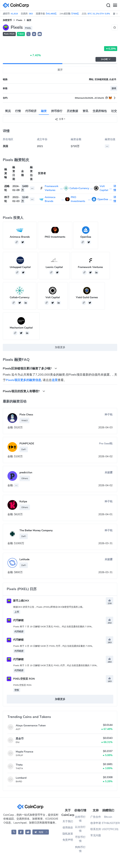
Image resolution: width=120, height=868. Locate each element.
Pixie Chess (26, 415)
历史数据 (72, 111)
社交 (114, 111)
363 (31, 14)
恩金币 (20, 739)
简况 (8, 111)
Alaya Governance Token (31, 726)
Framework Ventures (90, 267)
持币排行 (57, 111)
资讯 (85, 111)
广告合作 (96, 817)
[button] (34, 34)
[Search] (108, 5)
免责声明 (68, 840)
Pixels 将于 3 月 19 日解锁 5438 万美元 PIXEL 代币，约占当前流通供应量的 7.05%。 (56, 665)
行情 (18, 111)
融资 (44, 111)
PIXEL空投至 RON (21, 679)
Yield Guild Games (87, 297)
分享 (59, 119)
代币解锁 (15, 620)
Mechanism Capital (21, 328)
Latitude (24, 559)
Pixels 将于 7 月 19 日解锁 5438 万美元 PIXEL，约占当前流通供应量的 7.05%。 (54, 627)
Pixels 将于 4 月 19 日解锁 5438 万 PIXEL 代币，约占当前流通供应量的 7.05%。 (54, 646)
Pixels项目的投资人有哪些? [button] (24, 391)
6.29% (111, 49)
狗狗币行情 (80, 849)
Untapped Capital (20, 267)
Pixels (19, 20)
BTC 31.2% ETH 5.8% (99, 14)
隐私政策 (68, 834)
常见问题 (96, 835)
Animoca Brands (20, 237)
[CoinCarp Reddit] (28, 832)
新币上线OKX (18, 601)
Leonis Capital (54, 267)
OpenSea (103, 199)
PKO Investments (55, 237)
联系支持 (96, 829)
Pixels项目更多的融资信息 (23, 380)
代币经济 (31, 111)
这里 (55, 380)
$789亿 (75, 14)
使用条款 (68, 828)
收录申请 (96, 823)
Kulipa (23, 501)
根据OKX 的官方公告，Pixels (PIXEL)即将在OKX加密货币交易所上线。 (49, 607)
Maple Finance (24, 752)
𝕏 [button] (28, 34)
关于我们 (68, 821)
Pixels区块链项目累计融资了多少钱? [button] (30, 368)
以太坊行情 (80, 829)
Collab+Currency (79, 188)
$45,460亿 (51, 14)
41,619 (14, 14)
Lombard (21, 778)
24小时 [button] (106, 59)
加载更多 (60, 347)
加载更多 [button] (60, 699)
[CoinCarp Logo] (17, 5)
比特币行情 (80, 819)
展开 (60, 70)
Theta (19, 765)
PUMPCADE (27, 444)
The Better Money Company (36, 530)
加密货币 (7, 20)
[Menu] (115, 5)
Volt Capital (53, 297)
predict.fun (26, 472)
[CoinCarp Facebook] (21, 832)
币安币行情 (80, 839)
